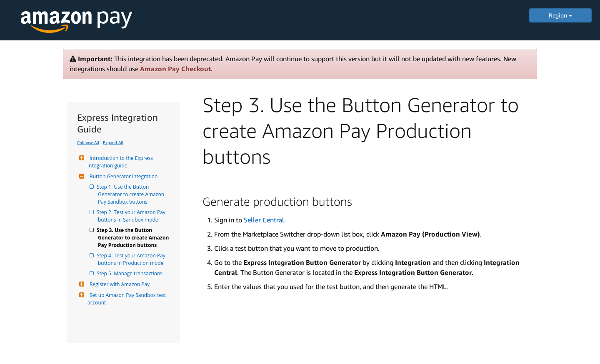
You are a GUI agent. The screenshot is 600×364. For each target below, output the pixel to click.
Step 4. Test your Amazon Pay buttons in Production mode (132, 259)
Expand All (113, 142)
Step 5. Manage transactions (130, 273)
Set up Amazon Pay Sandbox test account (127, 299)
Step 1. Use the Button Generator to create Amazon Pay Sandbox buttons (132, 194)
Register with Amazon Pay (119, 284)
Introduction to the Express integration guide (121, 162)
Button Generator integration (122, 176)
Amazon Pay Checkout (175, 69)
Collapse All (88, 142)
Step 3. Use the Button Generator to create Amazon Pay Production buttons (134, 238)
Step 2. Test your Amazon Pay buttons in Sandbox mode (132, 216)
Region (560, 15)
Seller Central (264, 220)
